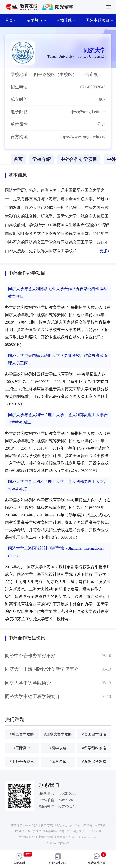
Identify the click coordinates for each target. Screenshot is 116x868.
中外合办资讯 (22, 762)
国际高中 (22, 748)
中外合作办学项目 (79, 159)
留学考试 (58, 762)
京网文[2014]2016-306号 (48, 831)
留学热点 (36, 20)
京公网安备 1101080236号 (84, 831)
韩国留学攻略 (22, 734)
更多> (105, 251)
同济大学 (94, 50)
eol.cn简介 (32, 825)
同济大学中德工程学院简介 (33, 696)
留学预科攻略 (94, 748)
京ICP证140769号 (81, 825)
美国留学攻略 (94, 734)
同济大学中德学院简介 (28, 683)
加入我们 (61, 825)
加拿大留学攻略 (58, 734)
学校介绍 (42, 159)
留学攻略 (58, 748)
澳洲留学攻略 (94, 762)
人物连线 (66, 20)
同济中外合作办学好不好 (30, 656)
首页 (11, 20)
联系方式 (47, 825)
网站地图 (16, 825)
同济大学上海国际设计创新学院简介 (42, 669)
